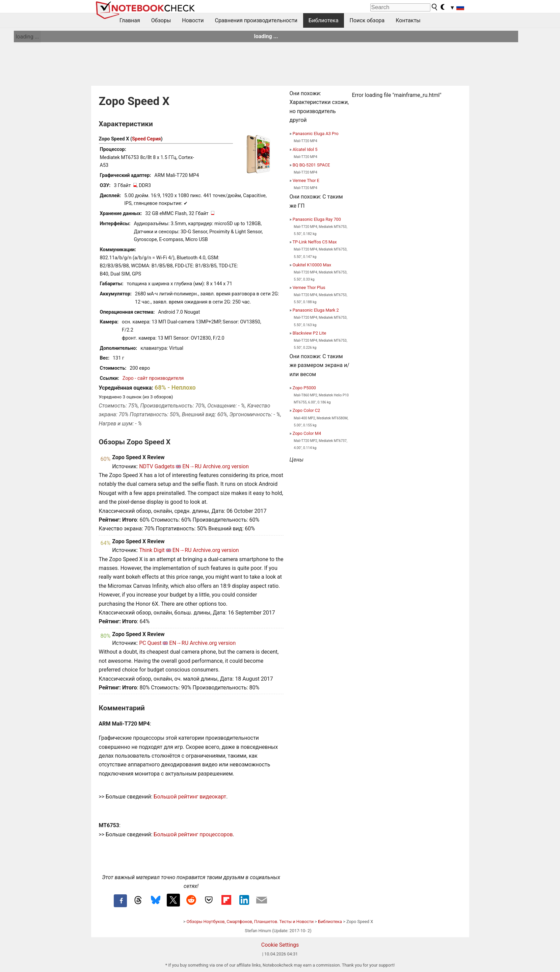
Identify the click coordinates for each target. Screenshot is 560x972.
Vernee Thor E (306, 180)
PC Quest (150, 643)
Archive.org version (226, 466)
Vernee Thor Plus (309, 287)
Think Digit (152, 550)
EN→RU (192, 466)
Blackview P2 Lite (310, 333)
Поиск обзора (367, 20)
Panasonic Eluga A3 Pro (316, 134)
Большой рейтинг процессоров (193, 834)
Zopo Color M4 (307, 433)
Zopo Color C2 (306, 410)
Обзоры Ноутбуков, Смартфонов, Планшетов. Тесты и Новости (250, 922)
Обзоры (161, 20)
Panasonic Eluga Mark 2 (316, 310)
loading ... (27, 37)
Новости (193, 20)
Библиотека (324, 20)
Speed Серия (146, 139)
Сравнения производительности (256, 20)
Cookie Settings (280, 945)
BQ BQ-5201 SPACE (311, 165)
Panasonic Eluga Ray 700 (317, 219)
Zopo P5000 (304, 388)
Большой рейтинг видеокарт (190, 797)
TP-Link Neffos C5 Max (314, 242)
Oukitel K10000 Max (312, 265)
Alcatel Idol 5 (305, 149)
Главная (130, 20)
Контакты (408, 20)
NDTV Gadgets (157, 466)
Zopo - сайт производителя (153, 378)
